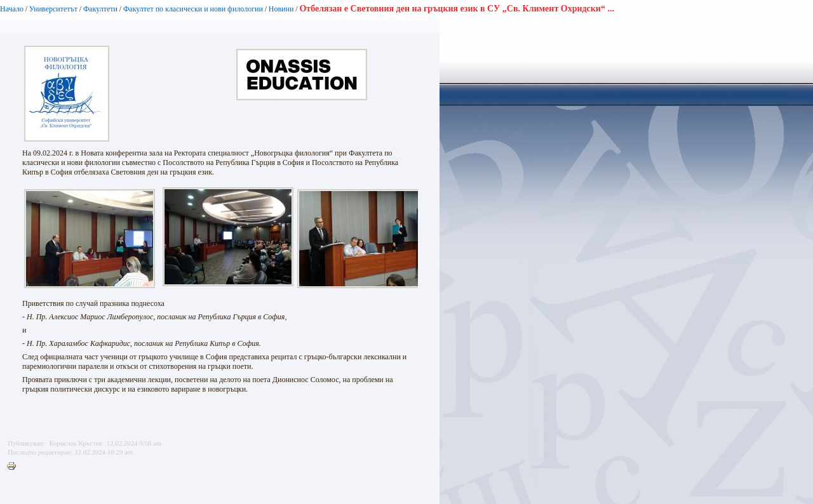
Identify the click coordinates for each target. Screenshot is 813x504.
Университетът (53, 9)
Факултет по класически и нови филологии (193, 9)
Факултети (100, 9)
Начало (12, 9)
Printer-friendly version (15, 467)
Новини (282, 9)
